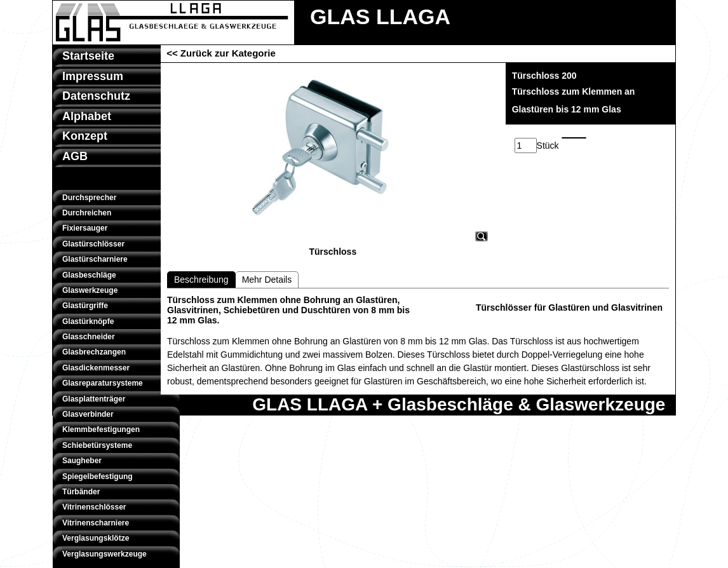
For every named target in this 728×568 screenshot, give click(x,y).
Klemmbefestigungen (101, 429)
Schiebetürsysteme (97, 445)
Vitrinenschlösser (94, 507)
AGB (75, 156)
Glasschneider (89, 337)
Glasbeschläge (89, 275)
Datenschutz (96, 96)
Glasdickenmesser (96, 368)
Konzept (85, 136)
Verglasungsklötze (96, 538)
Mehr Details (267, 280)
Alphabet (87, 116)
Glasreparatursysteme (103, 383)
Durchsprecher (89, 198)
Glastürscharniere (95, 259)
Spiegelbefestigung (98, 477)
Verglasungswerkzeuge (104, 554)
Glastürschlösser (93, 244)
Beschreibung (201, 280)
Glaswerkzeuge (90, 290)
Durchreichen (87, 213)
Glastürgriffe (85, 306)
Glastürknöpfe (88, 321)
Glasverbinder (88, 414)
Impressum (93, 76)
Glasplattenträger (94, 399)
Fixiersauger (85, 228)
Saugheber (82, 461)
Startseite (88, 56)
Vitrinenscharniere (96, 523)
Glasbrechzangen (94, 352)
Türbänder (81, 492)
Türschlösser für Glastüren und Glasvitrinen (569, 308)
